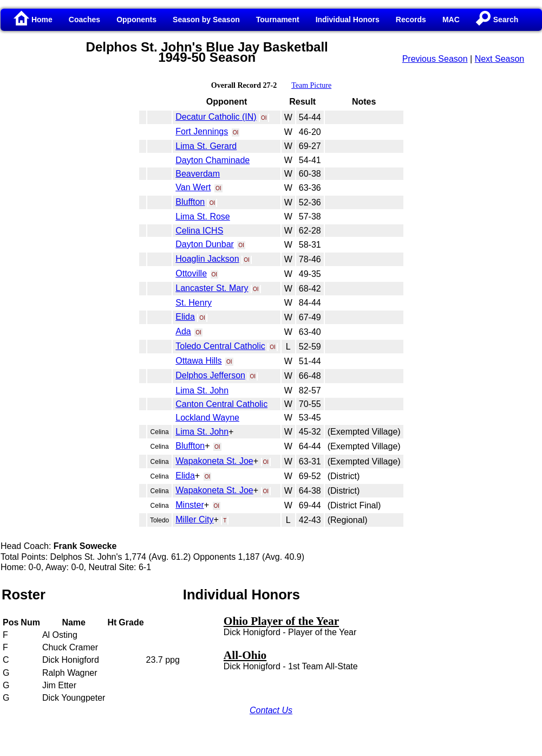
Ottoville (191, 273)
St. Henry (194, 303)
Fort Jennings (202, 131)
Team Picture (311, 85)
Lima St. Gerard (206, 146)
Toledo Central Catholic (220, 346)
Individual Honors (348, 20)
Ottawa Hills (198, 361)
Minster (190, 505)
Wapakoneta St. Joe (214, 461)
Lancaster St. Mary (212, 288)
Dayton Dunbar (205, 244)
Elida (185, 317)
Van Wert (193, 187)
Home (33, 20)
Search (497, 20)
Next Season (500, 59)
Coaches (84, 20)
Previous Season (435, 59)
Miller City (194, 519)
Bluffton (190, 202)
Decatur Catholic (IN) (216, 117)
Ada (183, 331)
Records (411, 20)
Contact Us (271, 710)
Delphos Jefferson (210, 375)
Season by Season (206, 20)
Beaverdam (198, 174)
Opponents (136, 20)
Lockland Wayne (207, 418)
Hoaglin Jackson (207, 259)
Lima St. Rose (203, 217)
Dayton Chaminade (213, 160)
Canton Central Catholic (221, 404)
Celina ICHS (199, 231)
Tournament (278, 20)
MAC (451, 20)
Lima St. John (202, 390)
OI (264, 118)
